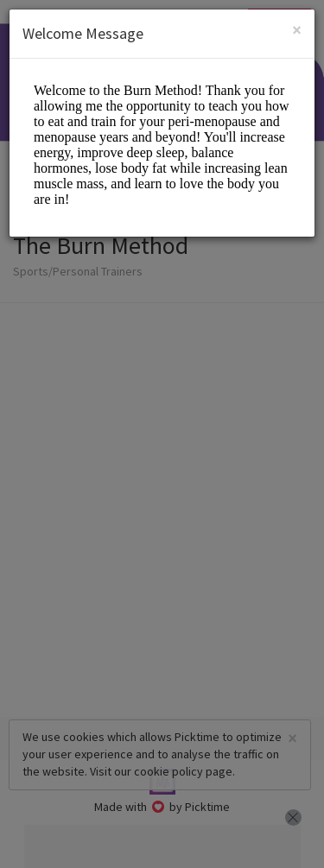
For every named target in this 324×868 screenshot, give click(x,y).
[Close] (297, 30)
